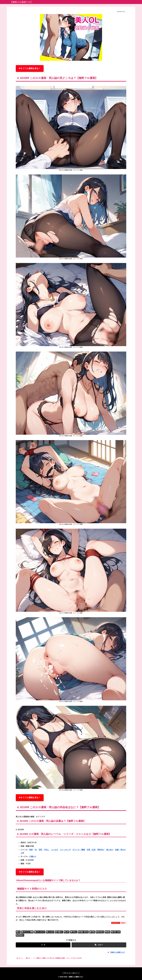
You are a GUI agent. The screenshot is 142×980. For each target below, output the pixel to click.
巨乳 (40, 850)
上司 (22, 853)
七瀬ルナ (33, 856)
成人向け (110, 850)
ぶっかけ (55, 850)
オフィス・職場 (79, 850)
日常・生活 (91, 850)
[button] (99, 945)
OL (36, 850)
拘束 (31, 850)
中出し (47, 850)
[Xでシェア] (43, 945)
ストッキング (65, 850)
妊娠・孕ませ (120, 850)
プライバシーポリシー (71, 973)
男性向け (101, 850)
